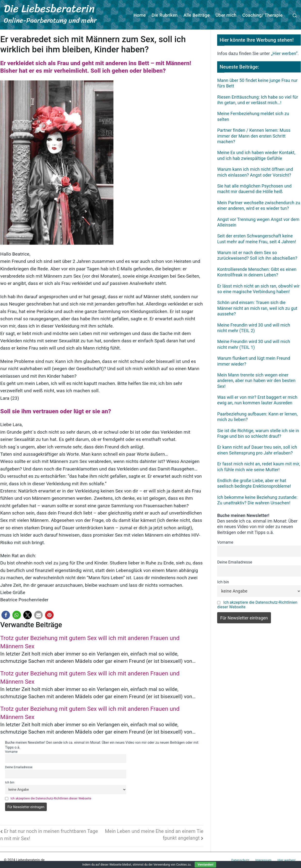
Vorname (11, 751)
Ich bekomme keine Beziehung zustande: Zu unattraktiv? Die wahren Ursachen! (257, 500)
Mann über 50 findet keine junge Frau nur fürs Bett (257, 83)
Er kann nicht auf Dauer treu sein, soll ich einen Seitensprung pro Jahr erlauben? (257, 450)
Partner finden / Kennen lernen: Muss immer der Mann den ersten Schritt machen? (254, 136)
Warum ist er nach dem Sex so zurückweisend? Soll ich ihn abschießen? (257, 255)
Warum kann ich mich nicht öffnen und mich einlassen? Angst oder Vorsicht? (255, 172)
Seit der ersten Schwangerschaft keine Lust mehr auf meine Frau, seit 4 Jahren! (257, 238)
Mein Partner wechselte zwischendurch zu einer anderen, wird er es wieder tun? (259, 205)
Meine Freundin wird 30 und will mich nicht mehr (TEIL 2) (254, 327)
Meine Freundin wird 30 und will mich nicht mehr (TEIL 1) (254, 344)
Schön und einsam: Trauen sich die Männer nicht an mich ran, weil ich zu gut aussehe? (257, 308)
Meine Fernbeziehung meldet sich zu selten (253, 116)
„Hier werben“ (284, 53)
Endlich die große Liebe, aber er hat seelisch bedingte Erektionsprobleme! (254, 483)
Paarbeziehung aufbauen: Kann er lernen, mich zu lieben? (257, 416)
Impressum (263, 860)
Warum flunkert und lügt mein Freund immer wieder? (254, 361)
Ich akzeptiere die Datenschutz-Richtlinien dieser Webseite (51, 798)
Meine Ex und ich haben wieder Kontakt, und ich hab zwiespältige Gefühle (256, 155)
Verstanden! (205, 865)
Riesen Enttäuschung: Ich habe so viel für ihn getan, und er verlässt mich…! (257, 99)
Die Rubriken (165, 15)
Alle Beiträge (197, 15)
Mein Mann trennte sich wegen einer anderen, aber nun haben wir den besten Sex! (256, 380)
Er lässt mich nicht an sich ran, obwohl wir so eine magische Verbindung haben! (258, 288)
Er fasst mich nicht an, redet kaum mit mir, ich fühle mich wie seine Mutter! (258, 466)
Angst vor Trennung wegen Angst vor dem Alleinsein (258, 222)
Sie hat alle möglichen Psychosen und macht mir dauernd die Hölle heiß (254, 188)
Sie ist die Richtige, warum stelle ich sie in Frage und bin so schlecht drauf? (258, 433)
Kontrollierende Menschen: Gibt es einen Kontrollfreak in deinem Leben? (257, 272)
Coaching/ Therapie (262, 15)
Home (140, 15)
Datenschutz (240, 860)
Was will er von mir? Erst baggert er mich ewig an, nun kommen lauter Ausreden (257, 400)
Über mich (226, 15)
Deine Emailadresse (19, 767)
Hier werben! (286, 860)
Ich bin (10, 782)
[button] (6, 614)
